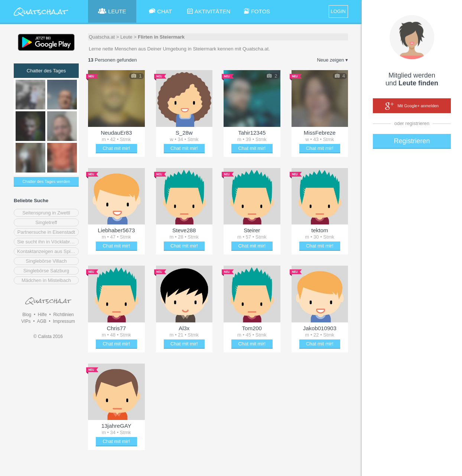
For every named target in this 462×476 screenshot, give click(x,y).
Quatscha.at (102, 37)
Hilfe (42, 315)
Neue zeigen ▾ (332, 60)
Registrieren (412, 141)
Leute (126, 37)
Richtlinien (63, 315)
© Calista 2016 (48, 337)
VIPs (26, 321)
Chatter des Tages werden (46, 181)
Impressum (64, 321)
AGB (41, 321)
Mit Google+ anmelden (412, 106)
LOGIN (338, 11)
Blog (27, 315)
